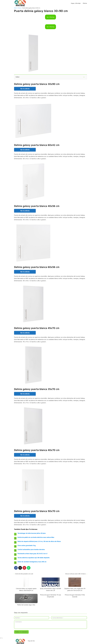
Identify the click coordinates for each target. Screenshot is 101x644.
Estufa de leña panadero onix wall (24, 574)
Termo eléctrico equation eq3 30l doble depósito (34, 558)
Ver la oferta (25, 89)
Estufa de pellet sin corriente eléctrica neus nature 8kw (36, 537)
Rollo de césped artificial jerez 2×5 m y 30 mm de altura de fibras (39, 541)
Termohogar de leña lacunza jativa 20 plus (32, 533)
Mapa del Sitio (31, 641)
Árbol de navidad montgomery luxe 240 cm (32, 562)
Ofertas (85, 3)
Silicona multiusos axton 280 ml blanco (75, 574)
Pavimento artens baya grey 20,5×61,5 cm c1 (33, 554)
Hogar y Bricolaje (76, 3)
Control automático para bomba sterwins (31, 549)
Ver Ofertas (51, 17)
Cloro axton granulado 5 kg (27, 545)
